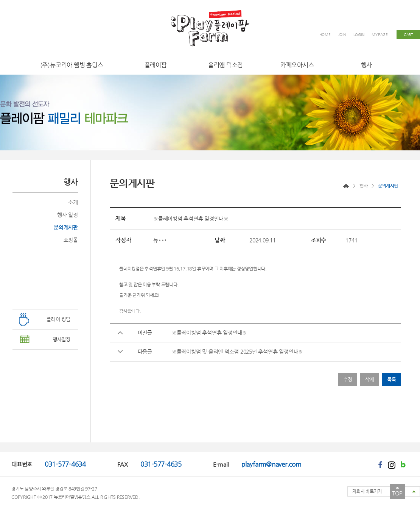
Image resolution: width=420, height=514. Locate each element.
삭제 (370, 379)
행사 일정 (68, 215)
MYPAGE (380, 35)
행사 (363, 186)
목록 (392, 379)
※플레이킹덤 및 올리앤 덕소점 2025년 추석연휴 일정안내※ (237, 352)
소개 (73, 202)
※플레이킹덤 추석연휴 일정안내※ (209, 333)
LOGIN (359, 35)
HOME (325, 35)
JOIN (342, 35)
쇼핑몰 (71, 240)
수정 (348, 379)
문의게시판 (66, 227)
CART (408, 35)
